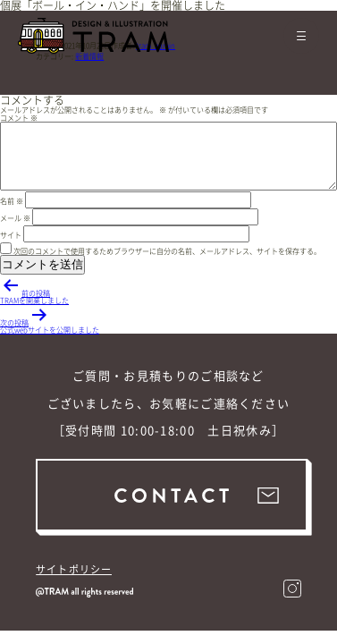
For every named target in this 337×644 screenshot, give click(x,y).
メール (15, 218)
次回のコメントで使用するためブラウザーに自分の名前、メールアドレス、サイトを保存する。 (167, 251)
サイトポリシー (74, 569)
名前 (12, 201)
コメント (19, 118)
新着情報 (89, 56)
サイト (11, 235)
